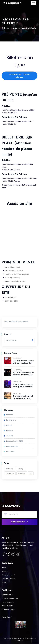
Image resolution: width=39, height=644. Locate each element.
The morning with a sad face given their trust (23, 397)
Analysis (10, 436)
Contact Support (9, 579)
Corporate (10, 473)
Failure (9, 425)
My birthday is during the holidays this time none (23, 374)
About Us (5, 571)
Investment (11, 420)
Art (31, 473)
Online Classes (7, 595)
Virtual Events (7, 606)
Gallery (21, 469)
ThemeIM (19, 641)
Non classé (11, 452)
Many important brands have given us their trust (23, 385)
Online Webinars (8, 610)
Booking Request (8, 575)
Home (7, 28)
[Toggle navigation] (33, 3)
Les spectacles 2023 (14, 441)
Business (10, 431)
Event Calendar (8, 602)
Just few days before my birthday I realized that (23, 362)
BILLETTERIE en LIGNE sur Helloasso (19, 76)
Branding (22, 473)
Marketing (10, 469)
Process (10, 415)
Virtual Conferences (10, 598)
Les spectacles (12, 446)
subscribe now (19, 522)
